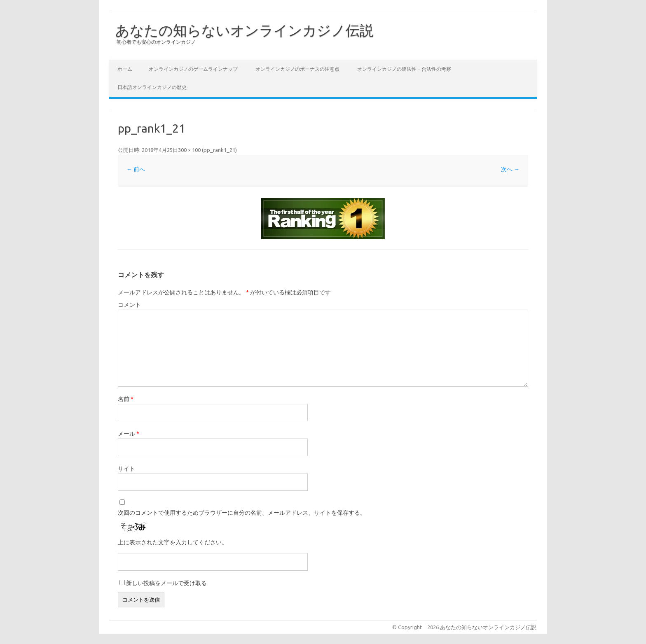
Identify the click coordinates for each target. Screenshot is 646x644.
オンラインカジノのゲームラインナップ (193, 69)
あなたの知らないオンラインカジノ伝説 (245, 30)
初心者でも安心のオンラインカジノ (156, 42)
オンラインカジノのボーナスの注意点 (297, 69)
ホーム (125, 69)
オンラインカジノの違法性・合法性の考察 (404, 69)
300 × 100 (189, 150)
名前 (126, 399)
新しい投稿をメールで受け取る (166, 583)
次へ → (510, 169)
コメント (129, 305)
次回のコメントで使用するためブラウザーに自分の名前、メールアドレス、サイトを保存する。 (242, 513)
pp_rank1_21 (219, 150)
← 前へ (136, 169)
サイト (126, 469)
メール (129, 434)
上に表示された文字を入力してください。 (173, 542)
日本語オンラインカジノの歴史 (152, 87)
